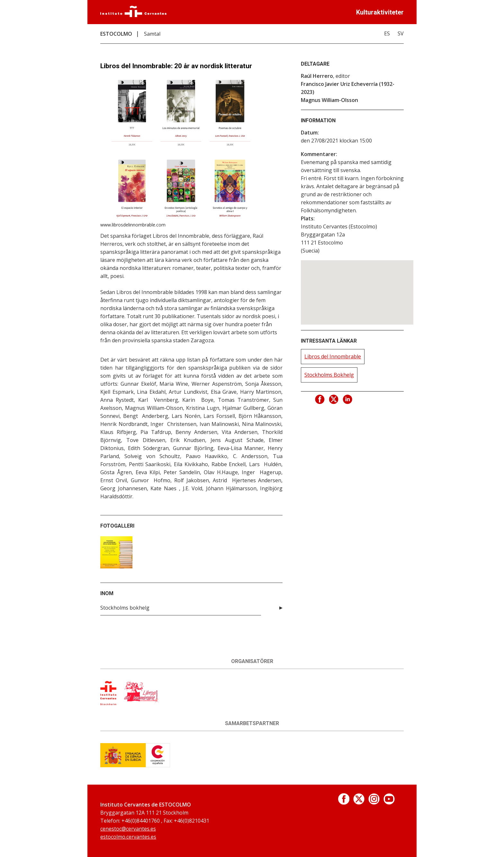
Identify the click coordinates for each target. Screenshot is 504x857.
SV (401, 33)
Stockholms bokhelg (125, 608)
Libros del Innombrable (333, 356)
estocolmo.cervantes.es (128, 837)
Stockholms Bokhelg (329, 375)
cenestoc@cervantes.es (128, 829)
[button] (357, 286)
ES (387, 33)
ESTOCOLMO (116, 34)
